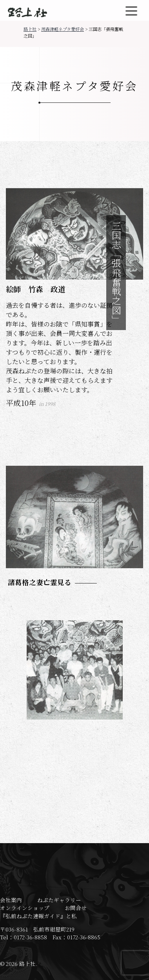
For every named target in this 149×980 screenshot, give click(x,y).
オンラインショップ (25, 908)
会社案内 (11, 900)
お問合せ (76, 908)
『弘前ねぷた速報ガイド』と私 (38, 916)
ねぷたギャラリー (59, 900)
